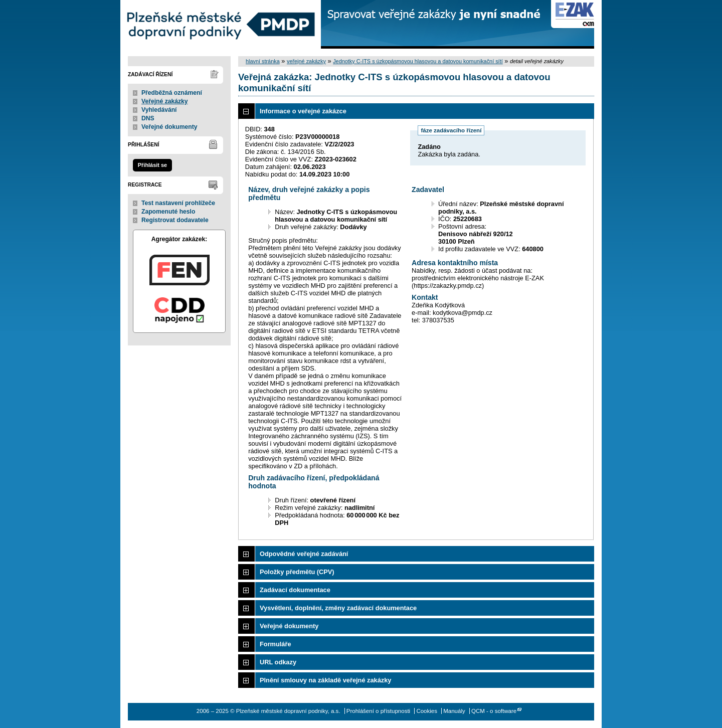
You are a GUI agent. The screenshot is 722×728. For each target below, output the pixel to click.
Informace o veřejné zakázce (303, 111)
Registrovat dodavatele (175, 220)
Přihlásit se (152, 165)
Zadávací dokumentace (295, 590)
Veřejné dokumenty (169, 127)
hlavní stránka (263, 61)
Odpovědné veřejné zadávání (304, 554)
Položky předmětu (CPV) (297, 572)
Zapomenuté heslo (168, 212)
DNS (148, 118)
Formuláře (276, 644)
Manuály (454, 711)
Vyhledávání (159, 110)
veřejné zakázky (306, 61)
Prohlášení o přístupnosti (378, 711)
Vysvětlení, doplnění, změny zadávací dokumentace (338, 608)
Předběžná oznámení (172, 93)
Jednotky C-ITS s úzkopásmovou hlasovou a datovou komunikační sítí (418, 61)
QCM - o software (494, 711)
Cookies (427, 711)
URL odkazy (278, 662)
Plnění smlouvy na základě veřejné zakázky (325, 680)
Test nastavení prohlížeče (178, 203)
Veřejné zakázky (165, 101)
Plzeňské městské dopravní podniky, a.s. (221, 24)
